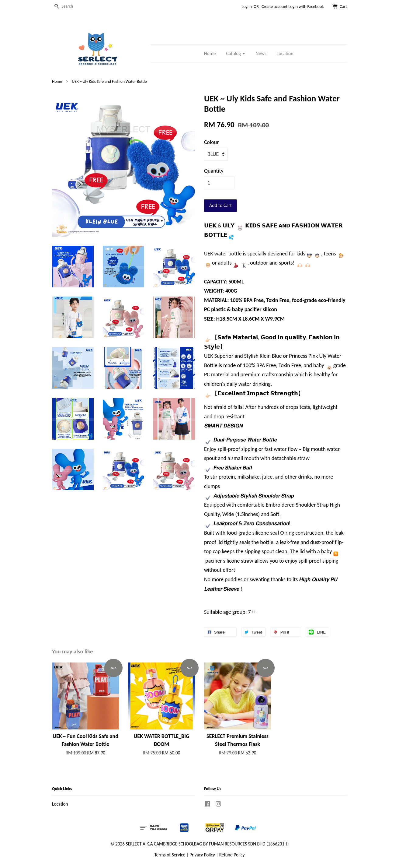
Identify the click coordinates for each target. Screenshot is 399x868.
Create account (274, 7)
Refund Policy (232, 855)
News (261, 53)
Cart (343, 7)
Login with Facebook (306, 7)
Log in (247, 7)
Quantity (214, 171)
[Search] (70, 7)
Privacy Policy (202, 855)
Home (210, 53)
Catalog (236, 53)
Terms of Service (170, 855)
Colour (211, 142)
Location (285, 53)
